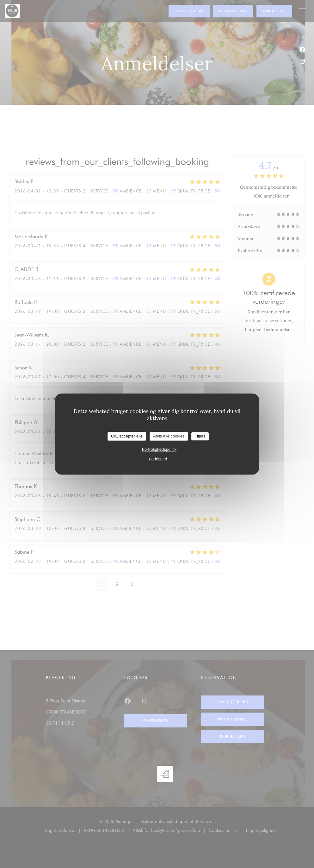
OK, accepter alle (127, 436)
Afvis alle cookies (169, 436)
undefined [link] (158, 459)
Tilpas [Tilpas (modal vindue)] (200, 436)
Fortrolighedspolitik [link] (159, 449)
